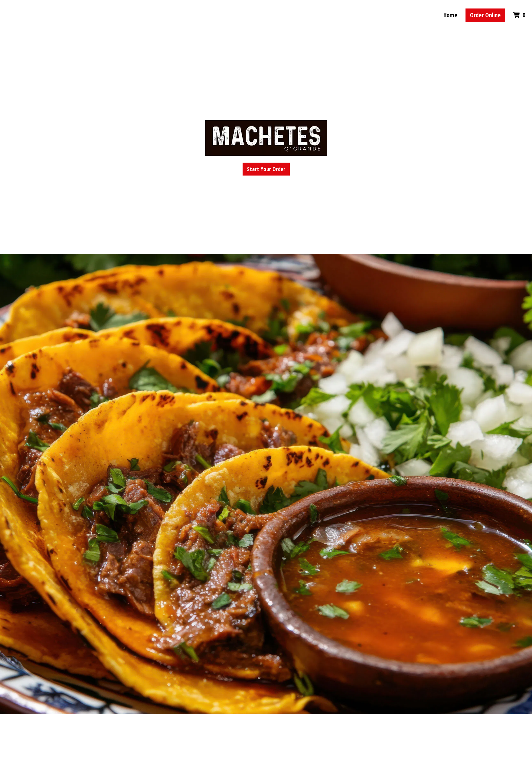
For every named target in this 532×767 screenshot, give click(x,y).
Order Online (485, 15)
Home (450, 15)
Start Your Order (266, 169)
